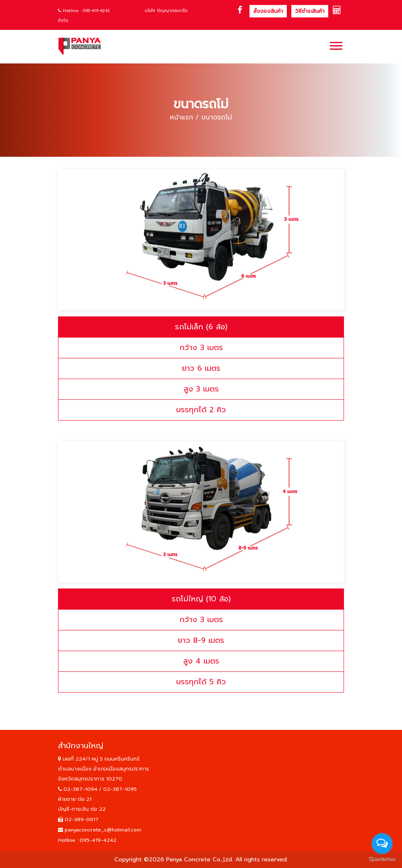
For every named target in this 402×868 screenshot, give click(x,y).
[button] (335, 44)
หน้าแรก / (184, 117)
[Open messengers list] (382, 844)
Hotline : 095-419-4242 (84, 11)
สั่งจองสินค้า (268, 11)
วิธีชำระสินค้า (310, 11)
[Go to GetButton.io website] (382, 859)
